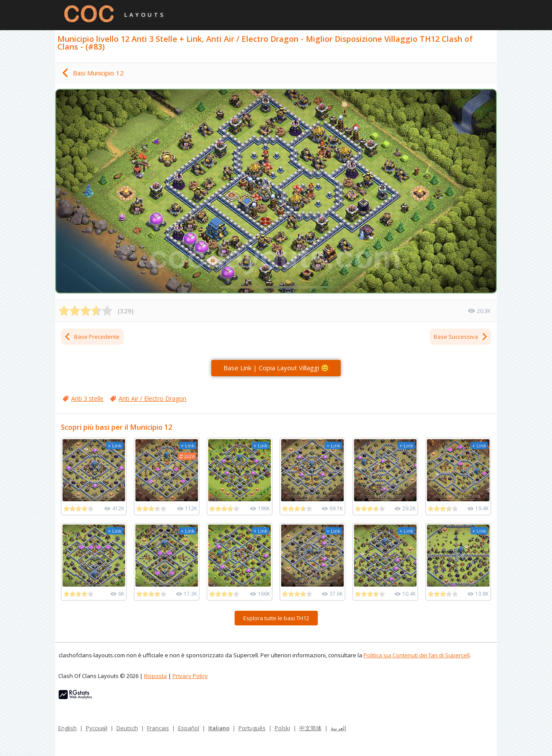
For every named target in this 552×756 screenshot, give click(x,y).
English (67, 728)
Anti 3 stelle (87, 398)
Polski (282, 728)
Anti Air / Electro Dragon (152, 398)
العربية (339, 728)
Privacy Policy (190, 676)
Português (252, 728)
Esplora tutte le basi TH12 (276, 618)
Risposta (155, 676)
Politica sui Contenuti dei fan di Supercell (417, 655)
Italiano (219, 728)
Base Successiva (461, 337)
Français (158, 728)
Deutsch (127, 728)
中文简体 (310, 728)
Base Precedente (92, 337)
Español (189, 728)
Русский (97, 728)
